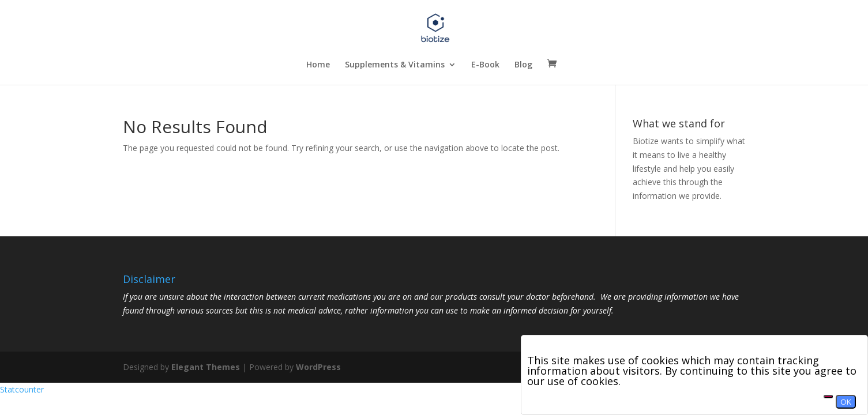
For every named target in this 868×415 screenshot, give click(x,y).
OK (846, 402)
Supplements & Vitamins (395, 65)
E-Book (485, 65)
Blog (523, 65)
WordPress (318, 367)
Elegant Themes (206, 367)
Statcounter (22, 389)
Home (318, 65)
